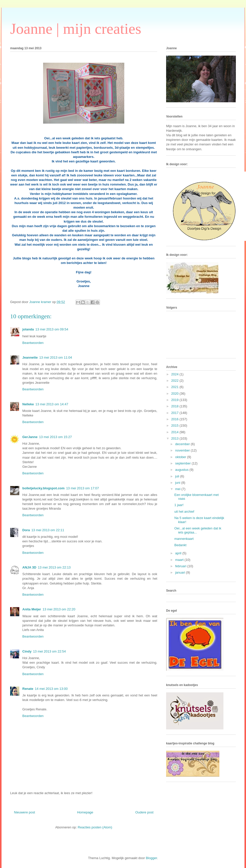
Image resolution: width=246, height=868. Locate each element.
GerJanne (30, 437)
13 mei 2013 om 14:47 (52, 404)
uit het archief (184, 512)
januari (181, 572)
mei (178, 489)
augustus (182, 470)
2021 (175, 387)
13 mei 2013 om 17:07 (83, 488)
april (179, 553)
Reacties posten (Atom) (95, 827)
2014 (175, 432)
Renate (28, 689)
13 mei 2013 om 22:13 (54, 567)
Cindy (27, 651)
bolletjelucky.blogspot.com (43, 488)
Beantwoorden (33, 343)
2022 (175, 381)
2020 (175, 394)
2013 (175, 438)
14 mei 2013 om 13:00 (51, 689)
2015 (175, 425)
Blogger (151, 858)
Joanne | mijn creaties (76, 29)
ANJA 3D (29, 567)
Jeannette (30, 357)
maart (180, 560)
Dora (26, 530)
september (183, 463)
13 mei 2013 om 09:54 (52, 329)
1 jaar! (179, 505)
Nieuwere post (24, 812)
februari (181, 566)
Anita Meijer (32, 609)
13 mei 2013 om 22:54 (49, 651)
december (183, 444)
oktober (181, 457)
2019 (175, 400)
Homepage (85, 812)
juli (178, 476)
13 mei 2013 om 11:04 (56, 357)
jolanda (28, 329)
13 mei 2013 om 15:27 (55, 437)
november (183, 450)
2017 (175, 413)
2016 (175, 419)
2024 (175, 374)
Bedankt (180, 545)
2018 (175, 406)
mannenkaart (184, 539)
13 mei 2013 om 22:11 (48, 530)
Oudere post (144, 812)
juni (178, 483)
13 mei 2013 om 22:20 (59, 609)
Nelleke (28, 404)
